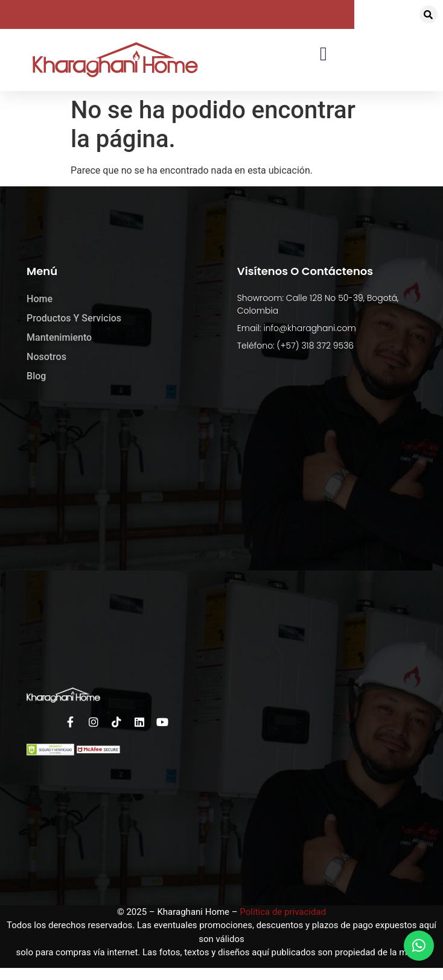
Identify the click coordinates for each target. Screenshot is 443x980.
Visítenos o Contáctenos (305, 271)
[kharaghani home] (221, 535)
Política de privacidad (283, 912)
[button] (429, 14)
